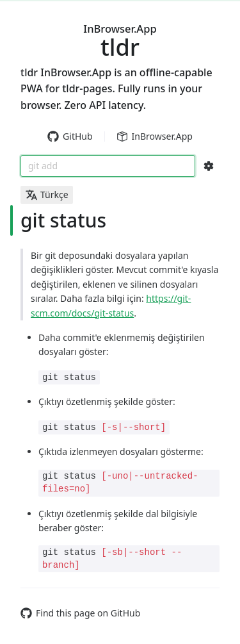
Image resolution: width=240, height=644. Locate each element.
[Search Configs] (209, 166)
